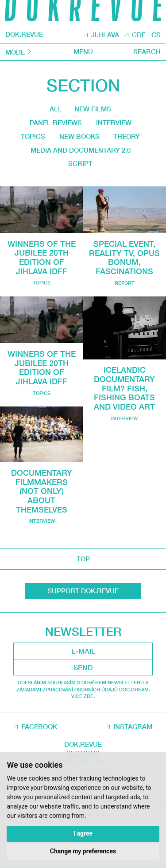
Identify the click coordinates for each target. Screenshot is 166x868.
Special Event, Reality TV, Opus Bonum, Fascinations (124, 259)
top (83, 559)
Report (125, 285)
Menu (83, 52)
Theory (127, 138)
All (55, 109)
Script (80, 166)
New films (93, 110)
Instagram (133, 727)
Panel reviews (55, 124)
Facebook (39, 727)
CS (156, 35)
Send (83, 667)
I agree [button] (83, 833)
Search (147, 52)
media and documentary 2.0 (80, 152)
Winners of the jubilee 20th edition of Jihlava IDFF (42, 259)
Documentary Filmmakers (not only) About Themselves (42, 492)
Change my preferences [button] (83, 851)
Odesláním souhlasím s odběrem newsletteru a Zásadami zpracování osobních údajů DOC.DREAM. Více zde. (83, 690)
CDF (139, 35)
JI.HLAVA (105, 35)
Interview (114, 124)
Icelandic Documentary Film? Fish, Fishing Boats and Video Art (124, 390)
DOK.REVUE (24, 35)
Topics (33, 138)
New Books (79, 138)
